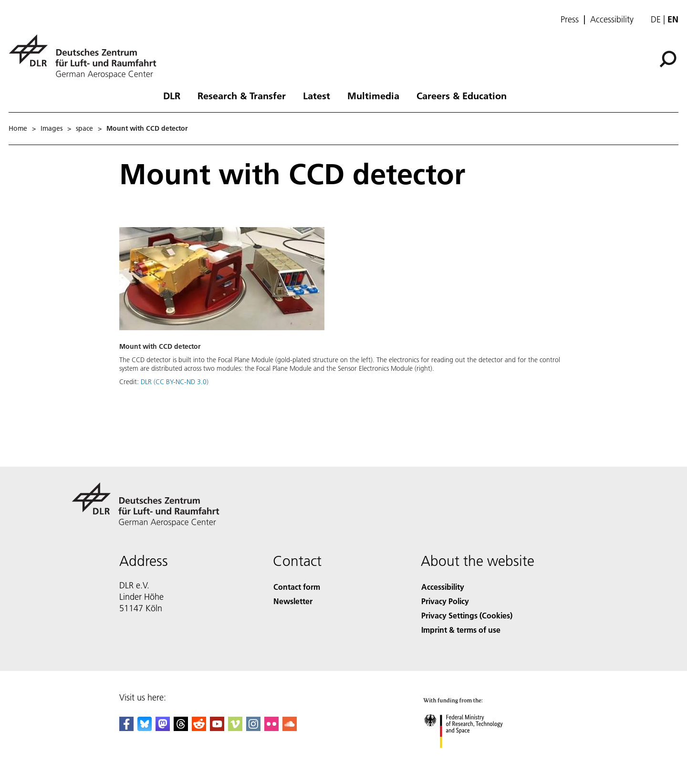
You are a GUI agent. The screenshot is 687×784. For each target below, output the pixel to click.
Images (52, 128)
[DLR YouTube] (217, 728)
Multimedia (373, 95)
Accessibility (612, 20)
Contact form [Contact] (297, 587)
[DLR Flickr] (271, 728)
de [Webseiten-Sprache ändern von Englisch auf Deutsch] (656, 19)
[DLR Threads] (181, 728)
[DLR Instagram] (253, 728)
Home (18, 128)
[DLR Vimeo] (235, 728)
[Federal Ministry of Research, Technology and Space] (476, 758)
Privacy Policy (445, 601)
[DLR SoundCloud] (290, 728)
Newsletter (293, 601)
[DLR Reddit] (199, 728)
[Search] (668, 59)
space (84, 128)
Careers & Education (462, 95)
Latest (317, 95)
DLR (172, 95)
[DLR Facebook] (126, 728)
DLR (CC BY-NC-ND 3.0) (175, 382)
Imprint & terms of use (461, 630)
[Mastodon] (163, 728)
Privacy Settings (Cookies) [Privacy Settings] (467, 615)
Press (570, 20)
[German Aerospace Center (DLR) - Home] (86, 57)
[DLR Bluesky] (145, 728)
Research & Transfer (242, 95)
